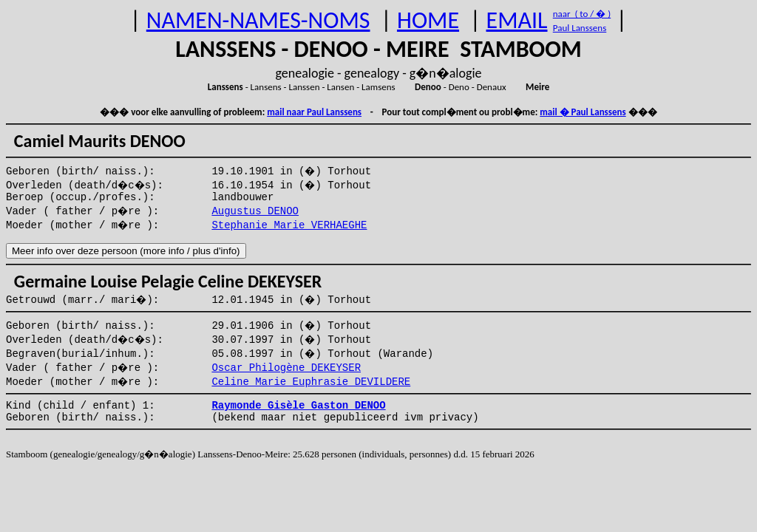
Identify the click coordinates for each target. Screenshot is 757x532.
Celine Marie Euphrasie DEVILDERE (311, 382)
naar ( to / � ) (582, 14)
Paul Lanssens (580, 28)
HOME (428, 20)
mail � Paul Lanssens (583, 112)
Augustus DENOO (255, 211)
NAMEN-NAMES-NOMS (258, 20)
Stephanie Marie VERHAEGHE (289, 225)
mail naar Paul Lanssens (314, 112)
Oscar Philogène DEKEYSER (286, 368)
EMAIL (517, 20)
